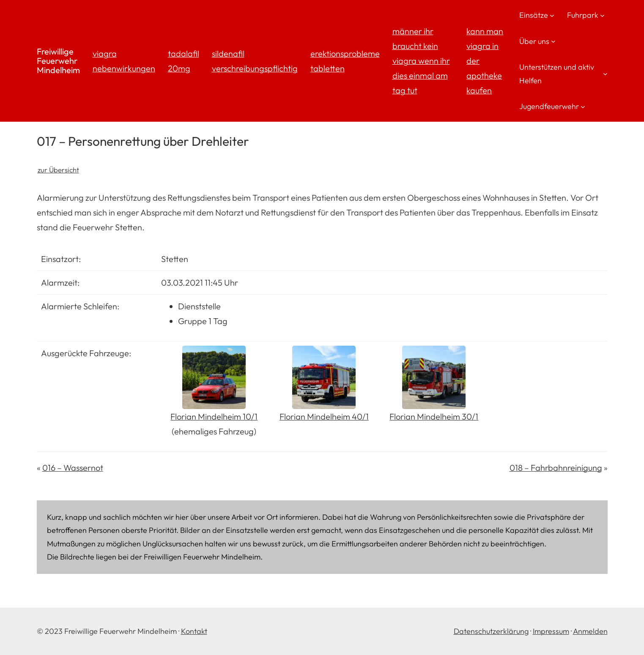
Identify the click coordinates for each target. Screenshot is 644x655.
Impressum (551, 631)
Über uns (534, 41)
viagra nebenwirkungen (124, 61)
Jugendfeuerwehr (549, 106)
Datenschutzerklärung (491, 631)
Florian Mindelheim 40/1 (324, 416)
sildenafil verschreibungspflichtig (255, 61)
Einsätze (534, 15)
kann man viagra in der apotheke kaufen (485, 61)
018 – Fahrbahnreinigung (556, 468)
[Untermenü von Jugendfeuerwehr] (583, 106)
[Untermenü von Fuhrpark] (602, 15)
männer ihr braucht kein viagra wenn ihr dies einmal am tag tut (421, 61)
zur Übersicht (58, 170)
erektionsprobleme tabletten (345, 61)
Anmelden (590, 631)
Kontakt (194, 631)
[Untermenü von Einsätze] (552, 15)
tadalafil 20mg (184, 61)
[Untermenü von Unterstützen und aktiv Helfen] (605, 74)
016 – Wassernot (73, 468)
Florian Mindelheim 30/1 (434, 416)
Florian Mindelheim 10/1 (214, 416)
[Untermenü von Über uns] (553, 41)
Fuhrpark (583, 15)
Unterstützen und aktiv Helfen (557, 74)
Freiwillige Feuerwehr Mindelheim (58, 61)
